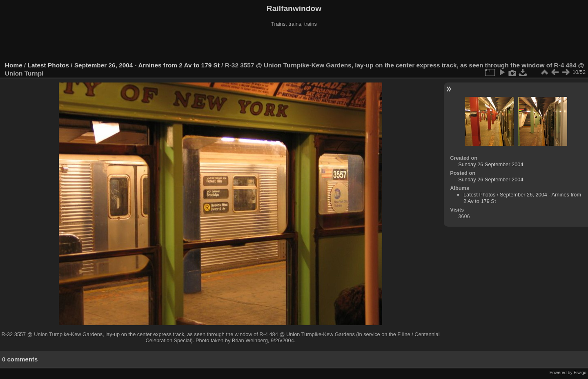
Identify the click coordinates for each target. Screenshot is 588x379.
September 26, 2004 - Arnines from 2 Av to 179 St (147, 65)
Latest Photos (49, 65)
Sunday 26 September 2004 (491, 164)
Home (14, 65)
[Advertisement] (294, 45)
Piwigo (580, 372)
